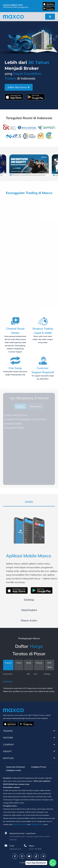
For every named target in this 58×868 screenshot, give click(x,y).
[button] (4, 163)
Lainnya (8, 681)
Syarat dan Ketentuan (16, 767)
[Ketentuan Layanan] (20, 824)
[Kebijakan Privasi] (37, 824)
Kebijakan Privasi (39, 767)
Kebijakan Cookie (14, 770)
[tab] (29, 502)
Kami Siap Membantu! (36, 863)
